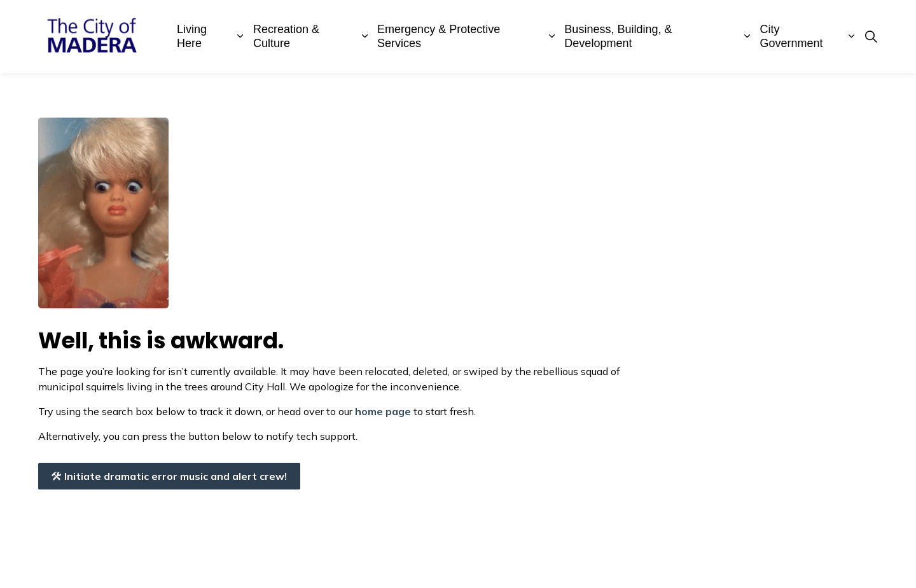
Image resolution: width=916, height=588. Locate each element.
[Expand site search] (871, 37)
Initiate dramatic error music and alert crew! (169, 476)
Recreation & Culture (286, 36)
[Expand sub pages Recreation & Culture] (364, 37)
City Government (792, 36)
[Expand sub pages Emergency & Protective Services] (552, 37)
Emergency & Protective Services (439, 36)
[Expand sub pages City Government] (851, 37)
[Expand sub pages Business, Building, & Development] (747, 37)
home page (383, 411)
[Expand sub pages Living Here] (240, 37)
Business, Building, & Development (618, 36)
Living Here (192, 36)
